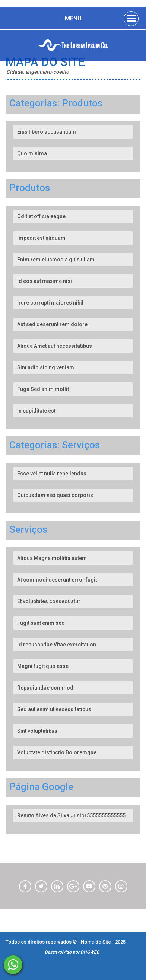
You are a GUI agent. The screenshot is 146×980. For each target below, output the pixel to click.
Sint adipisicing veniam (46, 367)
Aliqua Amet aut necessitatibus (55, 346)
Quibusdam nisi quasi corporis (55, 495)
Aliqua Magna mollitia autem (52, 558)
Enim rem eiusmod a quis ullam (56, 260)
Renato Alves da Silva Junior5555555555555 (71, 815)
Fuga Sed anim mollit (43, 389)
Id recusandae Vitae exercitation (57, 645)
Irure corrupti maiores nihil (50, 303)
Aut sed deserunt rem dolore (52, 324)
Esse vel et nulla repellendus (52, 474)
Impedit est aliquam (41, 238)
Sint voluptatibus (37, 731)
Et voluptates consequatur (49, 601)
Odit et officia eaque (41, 216)
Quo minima (32, 153)
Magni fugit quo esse (43, 666)
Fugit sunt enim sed (41, 623)
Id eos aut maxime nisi (45, 281)
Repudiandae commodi (46, 688)
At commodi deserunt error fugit (57, 580)
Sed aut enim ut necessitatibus (54, 709)
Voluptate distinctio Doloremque (57, 752)
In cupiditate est (36, 411)
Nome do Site (96, 942)
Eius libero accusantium (47, 132)
